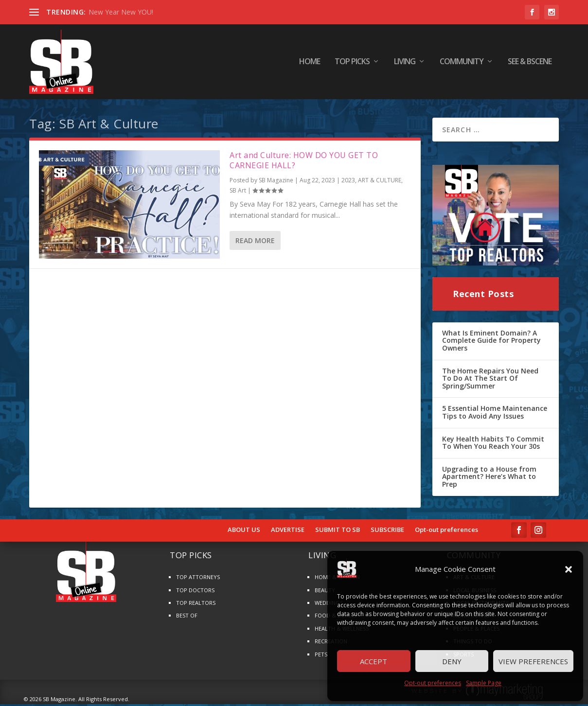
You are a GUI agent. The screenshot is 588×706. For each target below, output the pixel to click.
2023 (348, 182)
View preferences (533, 661)
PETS (321, 656)
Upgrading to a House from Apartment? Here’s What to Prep (489, 478)
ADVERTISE (288, 531)
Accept (374, 661)
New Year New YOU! (121, 12)
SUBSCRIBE (387, 531)
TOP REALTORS (196, 605)
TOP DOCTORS (195, 591)
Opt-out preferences (433, 683)
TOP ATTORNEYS (198, 579)
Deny (452, 661)
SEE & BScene (530, 63)
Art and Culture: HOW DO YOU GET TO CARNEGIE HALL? (304, 162)
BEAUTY (325, 591)
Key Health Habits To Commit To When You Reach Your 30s (493, 444)
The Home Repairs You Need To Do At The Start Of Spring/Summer (490, 380)
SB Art (238, 192)
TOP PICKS (352, 63)
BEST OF (187, 617)
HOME (310, 63)
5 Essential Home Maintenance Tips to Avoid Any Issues (495, 414)
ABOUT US (244, 531)
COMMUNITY (462, 63)
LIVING (405, 63)
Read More (255, 242)
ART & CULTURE (380, 182)
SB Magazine (276, 182)
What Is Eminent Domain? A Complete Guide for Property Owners (491, 342)
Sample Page (484, 683)
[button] (569, 569)
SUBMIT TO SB (338, 531)
